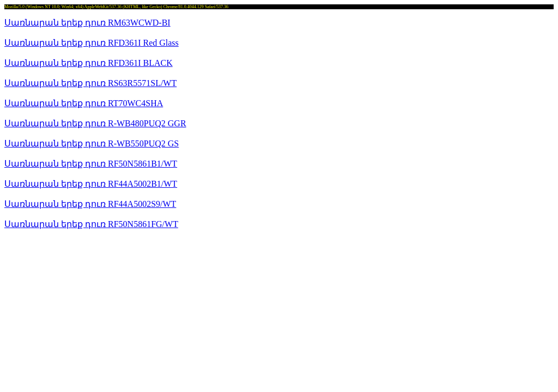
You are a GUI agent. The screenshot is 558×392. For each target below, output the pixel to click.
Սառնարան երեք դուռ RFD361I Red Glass (92, 43)
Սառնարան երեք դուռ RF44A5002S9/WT (90, 204)
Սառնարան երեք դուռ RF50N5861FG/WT (91, 224)
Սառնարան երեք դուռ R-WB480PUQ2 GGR (95, 123)
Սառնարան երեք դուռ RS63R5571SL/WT (90, 83)
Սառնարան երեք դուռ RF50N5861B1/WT (91, 164)
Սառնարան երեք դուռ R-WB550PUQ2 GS (92, 143)
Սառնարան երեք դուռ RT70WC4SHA (84, 103)
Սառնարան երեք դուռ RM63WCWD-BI (87, 23)
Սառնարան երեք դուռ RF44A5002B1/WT (91, 184)
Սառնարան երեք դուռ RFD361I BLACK (89, 63)
